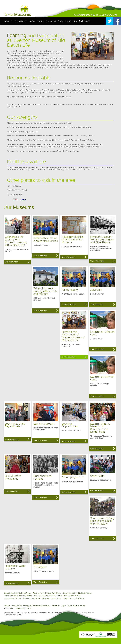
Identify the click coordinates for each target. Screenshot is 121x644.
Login (64, 606)
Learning (51, 21)
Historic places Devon (12, 598)
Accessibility (17, 606)
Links (29, 608)
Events (41, 21)
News (32, 21)
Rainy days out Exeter (31, 598)
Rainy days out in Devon (51, 598)
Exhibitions (71, 21)
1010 (12, 608)
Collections (85, 21)
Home (7, 21)
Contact (7, 606)
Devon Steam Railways (72, 596)
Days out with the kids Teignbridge (18, 596)
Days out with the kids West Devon (48, 596)
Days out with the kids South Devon (77, 593)
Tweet (24, 199)
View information (12, 262)
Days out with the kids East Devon (47, 593)
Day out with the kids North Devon (17, 593)
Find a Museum (20, 21)
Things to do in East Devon (74, 598)
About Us (56, 606)
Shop (61, 21)
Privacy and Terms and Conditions (37, 606)
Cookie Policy (20, 608)
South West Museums (76, 606)
